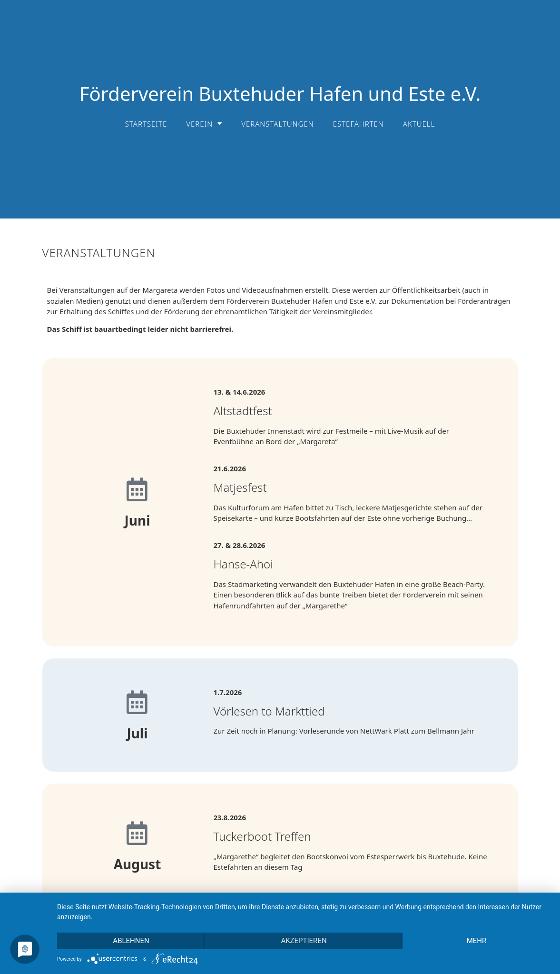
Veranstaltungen (277, 124)
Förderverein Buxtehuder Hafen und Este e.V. (280, 94)
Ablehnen (131, 941)
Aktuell (419, 124)
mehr (477, 941)
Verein (204, 124)
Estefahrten (359, 124)
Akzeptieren (304, 941)
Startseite (146, 124)
